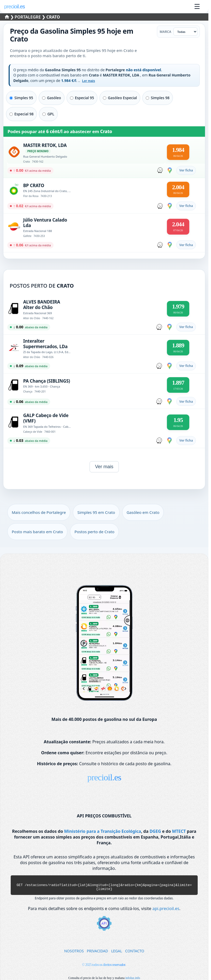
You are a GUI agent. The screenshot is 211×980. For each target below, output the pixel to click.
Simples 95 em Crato (96, 512)
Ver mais (104, 467)
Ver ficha (186, 170)
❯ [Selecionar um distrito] (10, 17)
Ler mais (88, 81)
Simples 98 (158, 98)
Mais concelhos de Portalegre (39, 512)
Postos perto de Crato (94, 532)
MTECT (179, 831)
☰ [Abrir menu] (197, 7)
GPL (48, 114)
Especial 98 (21, 114)
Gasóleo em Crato (143, 512)
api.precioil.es (166, 911)
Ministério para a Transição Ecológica (103, 831)
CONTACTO (135, 953)
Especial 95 (82, 98)
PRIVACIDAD (98, 953)
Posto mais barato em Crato (37, 532)
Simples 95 (21, 98)
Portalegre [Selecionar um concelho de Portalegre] (28, 17)
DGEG (155, 831)
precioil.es (104, 777)
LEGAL (117, 953)
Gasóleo (52, 98)
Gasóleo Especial (120, 98)
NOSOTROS (74, 953)
